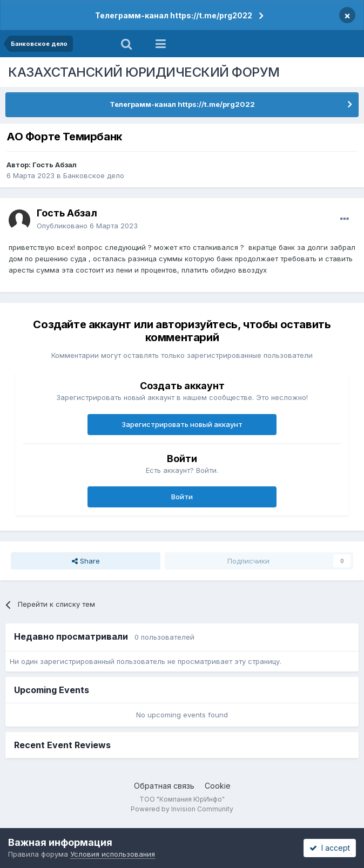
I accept (330, 848)
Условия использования (113, 854)
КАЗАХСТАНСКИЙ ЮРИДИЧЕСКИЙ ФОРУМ (144, 72)
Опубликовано (87, 226)
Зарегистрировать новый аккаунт (182, 424)
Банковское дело (94, 175)
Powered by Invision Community (182, 809)
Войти (182, 497)
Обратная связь (164, 786)
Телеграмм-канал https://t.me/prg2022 (174, 15)
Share (86, 561)
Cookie (218, 786)
